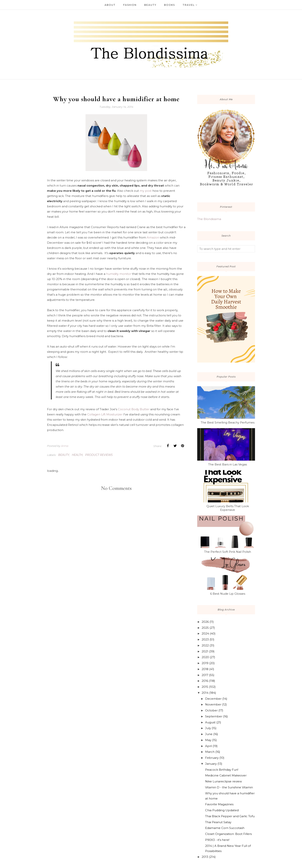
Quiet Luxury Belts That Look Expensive (228, 508)
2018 (205, 669)
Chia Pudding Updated (222, 810)
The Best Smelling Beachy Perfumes (228, 422)
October (211, 710)
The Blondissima (209, 219)
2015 (205, 687)
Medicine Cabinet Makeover (226, 775)
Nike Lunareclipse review (224, 781)
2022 (205, 645)
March (210, 752)
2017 (205, 675)
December (213, 699)
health (77, 455)
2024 (205, 633)
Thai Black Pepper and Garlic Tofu (230, 816)
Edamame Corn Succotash (225, 828)
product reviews (99, 455)
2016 (205, 681)
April (208, 746)
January (211, 764)
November (213, 704)
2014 (205, 693)
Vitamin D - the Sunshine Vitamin (229, 787)
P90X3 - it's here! (217, 840)
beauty (64, 455)
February (212, 758)
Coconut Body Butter (134, 409)
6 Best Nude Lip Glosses (228, 594)
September (214, 716)
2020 (205, 657)
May (208, 740)
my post (146, 191)
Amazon (153, 237)
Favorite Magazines (219, 804)
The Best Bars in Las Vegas (228, 464)
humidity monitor (119, 274)
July (208, 728)
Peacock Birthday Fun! (222, 770)
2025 (205, 628)
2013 (205, 857)
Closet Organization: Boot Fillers (228, 834)
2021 (205, 651)
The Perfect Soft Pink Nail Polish (228, 552)
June (209, 734)
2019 (205, 663)
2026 (205, 622)
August (210, 722)
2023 (205, 639)
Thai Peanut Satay (218, 822)
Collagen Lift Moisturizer (105, 414)
